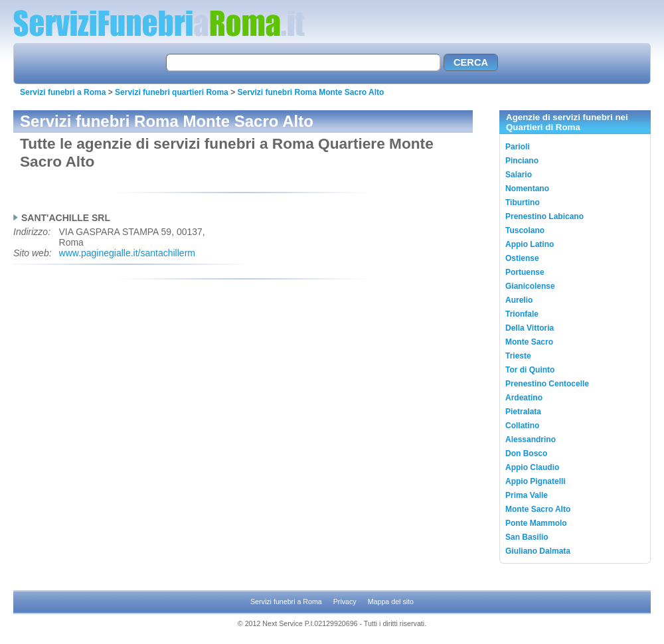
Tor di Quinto (530, 370)
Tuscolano (525, 230)
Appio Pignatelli (536, 481)
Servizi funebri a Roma (63, 92)
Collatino (522, 426)
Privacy (345, 602)
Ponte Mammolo (536, 523)
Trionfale (522, 314)
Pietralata (523, 412)
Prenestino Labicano (544, 216)
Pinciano (522, 161)
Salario (519, 175)
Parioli (518, 147)
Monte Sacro (529, 342)
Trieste (518, 356)
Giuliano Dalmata (538, 551)
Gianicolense (530, 286)
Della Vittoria (530, 328)
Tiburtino (523, 202)
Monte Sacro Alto (538, 509)
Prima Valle (527, 495)
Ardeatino (524, 398)
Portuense (525, 272)
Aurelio (519, 300)
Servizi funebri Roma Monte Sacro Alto (310, 92)
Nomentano (527, 189)
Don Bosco (526, 453)
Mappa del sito (391, 602)
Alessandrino (531, 440)
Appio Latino (530, 244)
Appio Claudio (532, 467)
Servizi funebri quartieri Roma (172, 92)
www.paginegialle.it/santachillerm (127, 253)
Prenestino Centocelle (547, 384)
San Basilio (527, 537)
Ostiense (522, 258)
